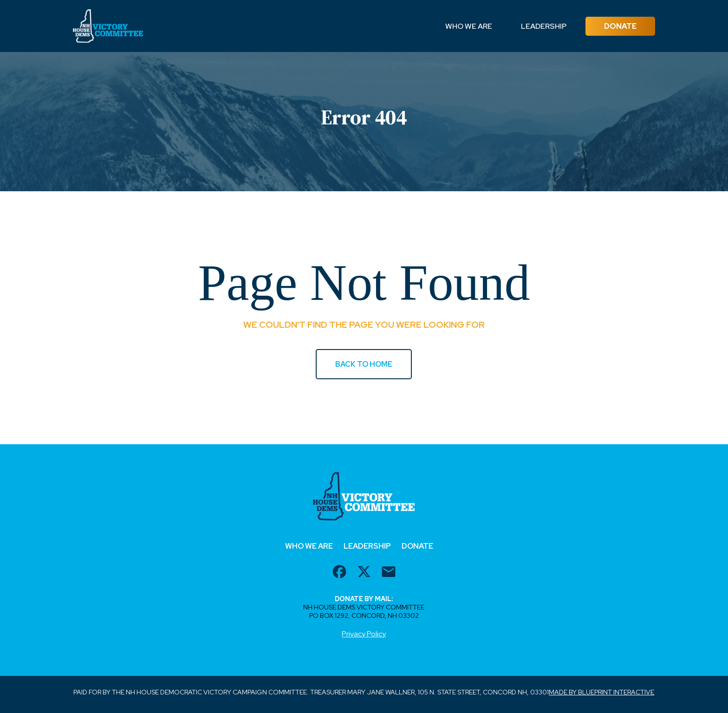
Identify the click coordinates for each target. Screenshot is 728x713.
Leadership (544, 26)
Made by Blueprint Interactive (601, 692)
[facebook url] (339, 573)
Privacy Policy (364, 634)
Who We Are (469, 26)
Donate (620, 26)
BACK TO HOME (364, 364)
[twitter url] (364, 573)
